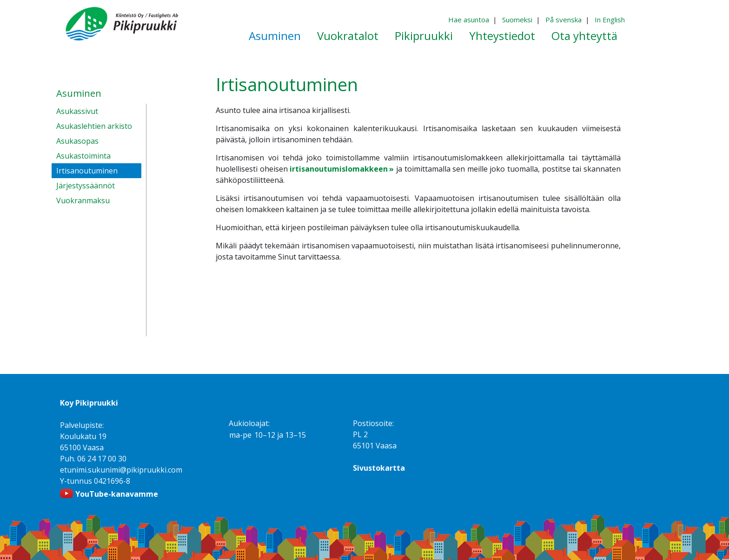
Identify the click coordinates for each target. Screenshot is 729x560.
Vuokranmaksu (83, 200)
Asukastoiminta (83, 156)
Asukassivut (77, 111)
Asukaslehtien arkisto (94, 126)
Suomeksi (517, 20)
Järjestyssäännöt (86, 186)
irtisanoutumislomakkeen (339, 169)
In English (610, 20)
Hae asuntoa (469, 20)
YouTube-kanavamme (117, 494)
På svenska (563, 20)
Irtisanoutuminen (87, 171)
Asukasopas (77, 141)
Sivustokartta (379, 468)
